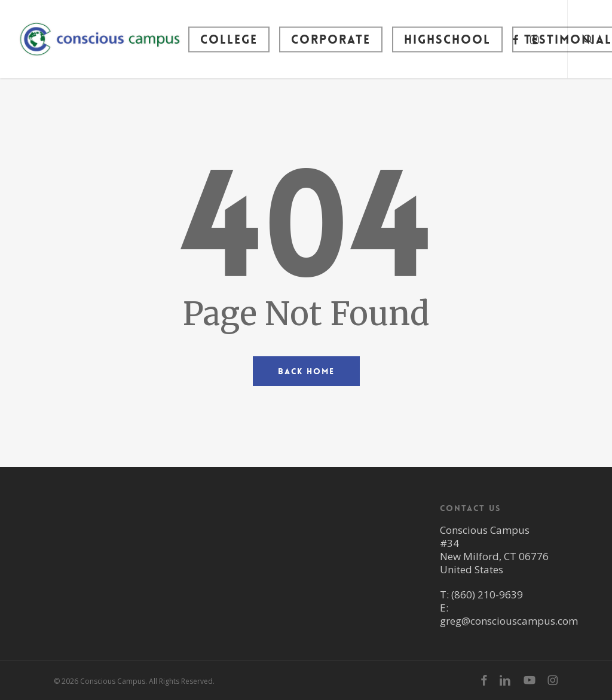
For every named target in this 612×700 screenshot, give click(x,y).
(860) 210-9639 (487, 594)
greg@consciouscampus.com (509, 621)
